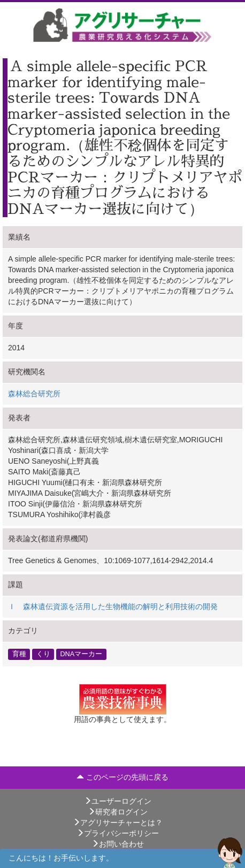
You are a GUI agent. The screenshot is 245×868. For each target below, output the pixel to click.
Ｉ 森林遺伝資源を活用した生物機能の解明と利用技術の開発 (113, 606)
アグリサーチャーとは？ (118, 823)
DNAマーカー (82, 654)
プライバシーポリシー (118, 833)
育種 (19, 654)
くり (43, 654)
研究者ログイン (118, 812)
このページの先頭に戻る (122, 777)
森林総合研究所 (34, 394)
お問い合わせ (118, 844)
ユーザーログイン (118, 801)
